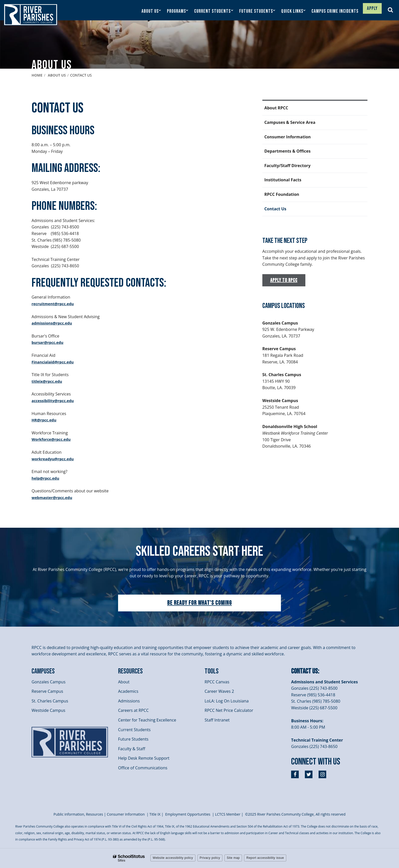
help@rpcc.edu (47, 478)
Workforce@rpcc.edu (53, 439)
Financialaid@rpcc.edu (54, 362)
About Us (57, 75)
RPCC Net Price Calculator (229, 710)
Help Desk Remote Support (144, 758)
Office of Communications (143, 768)
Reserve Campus (47, 691)
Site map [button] (233, 858)
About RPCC (276, 108)
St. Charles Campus (50, 701)
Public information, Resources (78, 814)
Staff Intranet (217, 720)
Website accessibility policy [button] (173, 858)
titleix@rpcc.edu (48, 381)
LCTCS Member (228, 814)
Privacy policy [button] (210, 858)
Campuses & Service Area (290, 122)
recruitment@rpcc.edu (54, 304)
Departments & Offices (288, 151)
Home (37, 75)
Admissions (129, 701)
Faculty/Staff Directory (288, 166)
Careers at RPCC (133, 710)
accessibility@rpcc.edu (54, 401)
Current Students (134, 730)
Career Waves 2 (219, 691)
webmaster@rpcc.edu (54, 497)
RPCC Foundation (282, 194)
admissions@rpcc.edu (53, 323)
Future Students (133, 739)
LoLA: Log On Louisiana (227, 701)
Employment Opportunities (188, 814)
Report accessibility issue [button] (265, 858)
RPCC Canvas (217, 682)
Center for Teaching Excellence (147, 720)
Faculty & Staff (132, 749)
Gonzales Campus (48, 682)
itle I (155, 814)
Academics (128, 691)
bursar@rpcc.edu (49, 342)
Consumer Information (288, 137)
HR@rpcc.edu (45, 420)
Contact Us (275, 209)
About (124, 682)
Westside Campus (48, 710)
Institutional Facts (283, 180)
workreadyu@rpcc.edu (54, 459)
